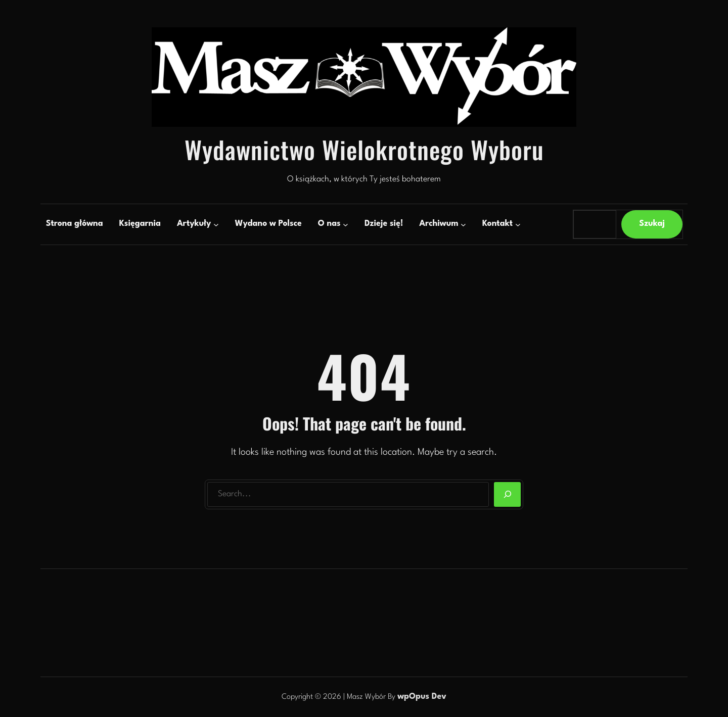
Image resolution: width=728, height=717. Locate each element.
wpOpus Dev (422, 697)
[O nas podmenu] (346, 224)
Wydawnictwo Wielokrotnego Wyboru (364, 149)
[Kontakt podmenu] (518, 224)
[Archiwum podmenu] (463, 224)
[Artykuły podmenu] (216, 224)
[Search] (507, 495)
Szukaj (652, 224)
